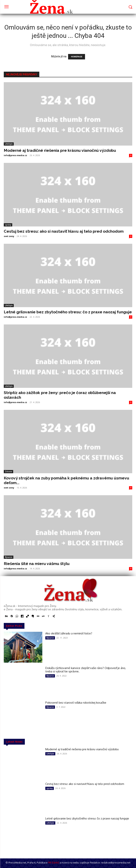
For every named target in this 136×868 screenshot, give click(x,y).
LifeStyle (9, 144)
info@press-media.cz (15, 155)
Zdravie (8, 472)
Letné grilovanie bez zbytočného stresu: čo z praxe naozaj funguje (68, 312)
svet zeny (9, 236)
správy (8, 225)
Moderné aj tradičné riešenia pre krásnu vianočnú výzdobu (60, 150)
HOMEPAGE (77, 57)
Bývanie (9, 557)
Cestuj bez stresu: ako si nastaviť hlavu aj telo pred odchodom (64, 231)
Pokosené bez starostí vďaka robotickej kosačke (76, 703)
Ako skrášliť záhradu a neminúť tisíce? (69, 633)
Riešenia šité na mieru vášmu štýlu (37, 564)
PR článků (54, 863)
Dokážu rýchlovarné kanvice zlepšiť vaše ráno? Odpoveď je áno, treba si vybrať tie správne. (85, 670)
